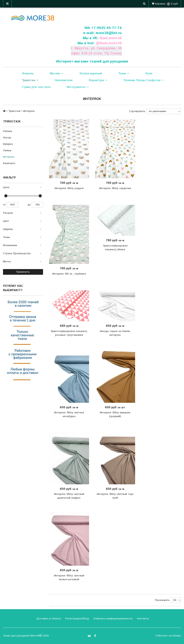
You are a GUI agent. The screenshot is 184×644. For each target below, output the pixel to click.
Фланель (28, 74)
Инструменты (78, 87)
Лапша (7, 150)
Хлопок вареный (91, 74)
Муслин (57, 74)
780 (37, 205)
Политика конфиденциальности (112, 619)
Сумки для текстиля (36, 87)
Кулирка (8, 144)
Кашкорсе (9, 163)
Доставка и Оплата (48, 619)
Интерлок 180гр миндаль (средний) (115, 414)
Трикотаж (30, 80)
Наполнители (64, 80)
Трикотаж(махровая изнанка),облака (115, 248)
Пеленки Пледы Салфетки (143, 80)
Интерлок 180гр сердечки (115, 188)
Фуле (149, 74)
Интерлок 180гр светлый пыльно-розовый (69, 578)
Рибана (8, 131)
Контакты (142, 619)
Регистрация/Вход (77, 619)
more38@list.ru (109, 33)
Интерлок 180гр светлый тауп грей (115, 496)
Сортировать (137, 111)
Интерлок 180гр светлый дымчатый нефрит (69, 496)
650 (12, 205)
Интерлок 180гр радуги (69, 188)
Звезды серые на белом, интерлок (115, 333)
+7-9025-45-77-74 (106, 28)
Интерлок (9, 157)
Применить (23, 272)
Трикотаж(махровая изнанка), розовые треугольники (69, 333)
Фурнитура (98, 80)
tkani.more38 (111, 38)
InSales (177, 636)
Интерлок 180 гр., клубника (69, 274)
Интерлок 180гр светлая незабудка (69, 414)
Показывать (162, 600)
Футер (7, 138)
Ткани (124, 74)
